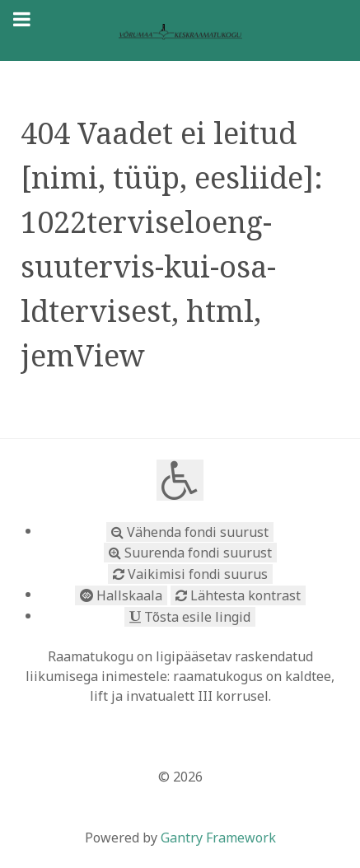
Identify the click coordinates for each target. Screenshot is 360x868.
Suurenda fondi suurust (190, 553)
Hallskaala (121, 595)
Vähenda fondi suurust (190, 532)
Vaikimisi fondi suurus (190, 574)
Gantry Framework (218, 838)
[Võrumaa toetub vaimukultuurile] (180, 30)
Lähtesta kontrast (238, 595)
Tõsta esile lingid (190, 617)
